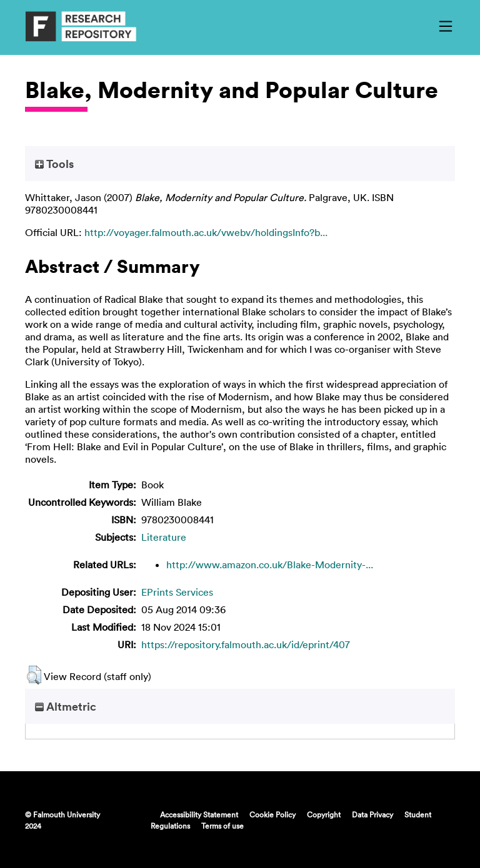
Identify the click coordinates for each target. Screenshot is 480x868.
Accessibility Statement (199, 814)
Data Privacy (372, 814)
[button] (34, 675)
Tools (54, 164)
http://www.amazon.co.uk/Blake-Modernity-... (270, 565)
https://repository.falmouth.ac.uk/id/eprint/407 (246, 644)
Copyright (324, 814)
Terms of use (222, 826)
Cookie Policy (272, 814)
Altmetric (66, 706)
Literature (164, 537)
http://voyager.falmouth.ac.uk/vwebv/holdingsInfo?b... (206, 232)
